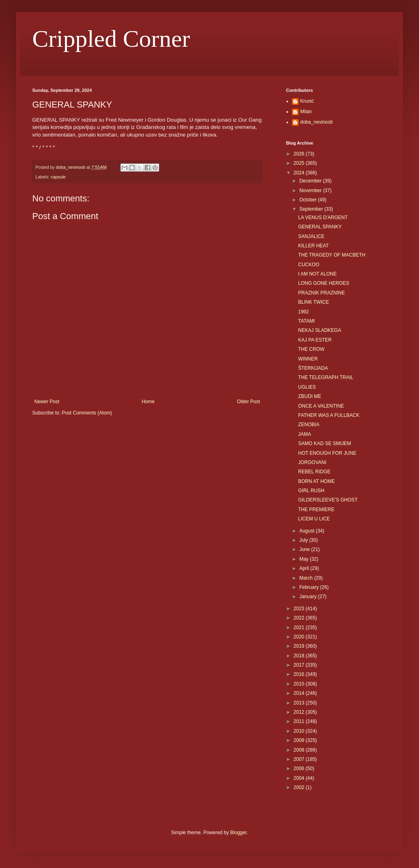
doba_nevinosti (316, 122)
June (305, 549)
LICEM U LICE (314, 519)
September (312, 209)
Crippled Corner (111, 39)
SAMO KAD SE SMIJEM (325, 443)
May (305, 559)
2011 (300, 721)
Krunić (307, 101)
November (311, 191)
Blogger (238, 833)
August (308, 531)
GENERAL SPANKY (320, 227)
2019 (300, 646)
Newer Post (47, 402)
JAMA (305, 434)
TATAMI (306, 321)
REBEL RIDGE (314, 472)
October (309, 200)
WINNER (308, 359)
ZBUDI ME (310, 396)
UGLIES (307, 387)
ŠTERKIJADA (313, 368)
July (304, 540)
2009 (300, 740)
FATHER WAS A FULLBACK (329, 415)
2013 (300, 703)
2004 (300, 778)
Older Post (248, 402)
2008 (300, 750)
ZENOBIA (309, 425)
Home (148, 402)
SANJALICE (311, 236)
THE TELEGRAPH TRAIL (326, 377)
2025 (300, 163)
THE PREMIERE (316, 510)
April (305, 568)
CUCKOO (309, 265)
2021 (300, 628)
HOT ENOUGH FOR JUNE (327, 453)
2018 (300, 656)
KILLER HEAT (313, 246)
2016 (300, 674)
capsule (58, 177)
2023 (300, 609)
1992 (304, 312)
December (311, 181)
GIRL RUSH (311, 491)
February (310, 587)
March (307, 578)
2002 (300, 787)
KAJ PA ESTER (315, 340)
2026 (300, 154)
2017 (300, 665)
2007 (300, 759)
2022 (300, 618)
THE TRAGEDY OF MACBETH (332, 255)
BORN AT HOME (316, 481)
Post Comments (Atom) (87, 413)
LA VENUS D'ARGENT (323, 218)
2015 (300, 684)
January (309, 597)
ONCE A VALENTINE (321, 406)
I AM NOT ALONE (317, 274)
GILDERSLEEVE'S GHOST (328, 500)
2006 (300, 769)
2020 (300, 637)
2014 (300, 693)
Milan (306, 112)
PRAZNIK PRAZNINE (322, 293)
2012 (300, 712)
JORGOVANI (312, 462)
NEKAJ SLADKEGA (320, 330)
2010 (300, 731)
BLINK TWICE (313, 302)
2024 (300, 173)
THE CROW (311, 349)
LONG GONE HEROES (324, 283)
